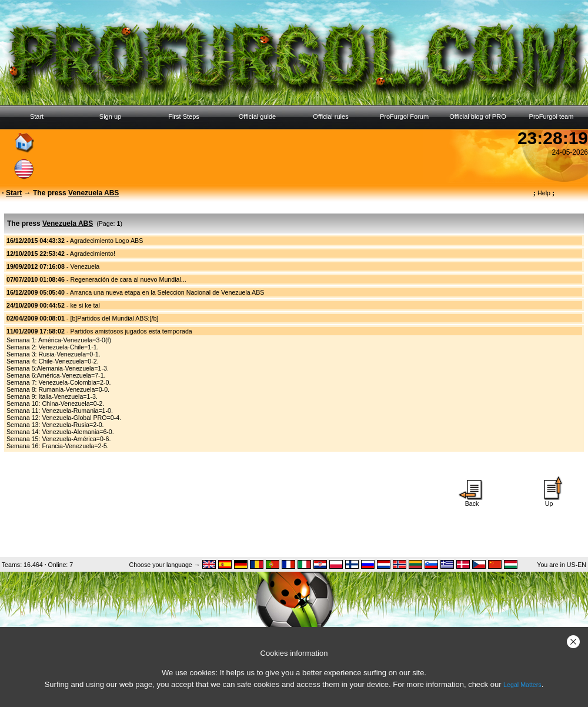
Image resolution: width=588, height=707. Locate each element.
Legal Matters (522, 685)
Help (544, 193)
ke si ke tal (85, 305)
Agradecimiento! (93, 254)
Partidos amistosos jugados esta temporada (131, 331)
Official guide (257, 116)
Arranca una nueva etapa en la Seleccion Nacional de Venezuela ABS (167, 292)
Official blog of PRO (477, 116)
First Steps (184, 116)
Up (549, 501)
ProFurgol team (552, 116)
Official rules (330, 116)
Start (37, 116)
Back (472, 501)
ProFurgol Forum (404, 116)
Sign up (110, 116)
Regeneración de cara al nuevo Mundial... (128, 279)
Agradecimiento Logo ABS (106, 241)
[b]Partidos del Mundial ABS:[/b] (114, 318)
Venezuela (85, 266)
